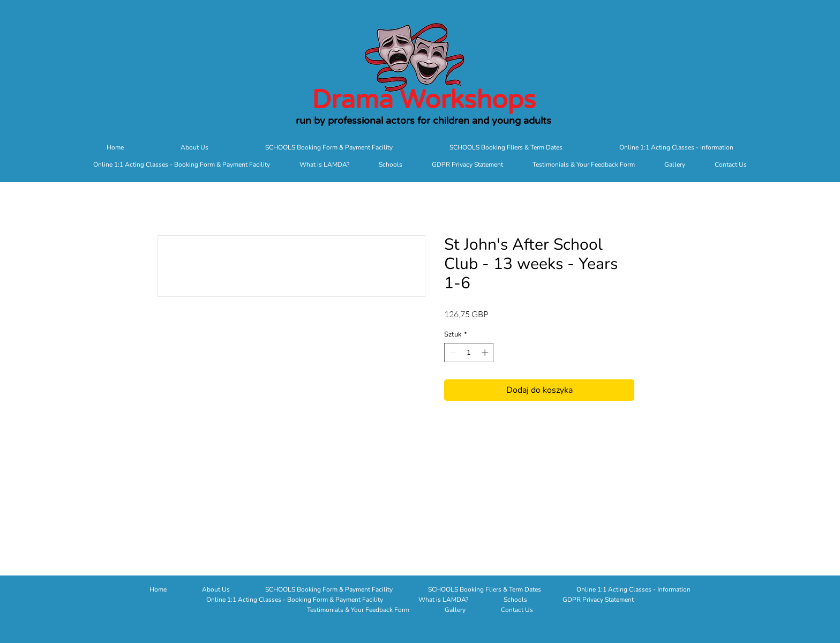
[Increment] (486, 353)
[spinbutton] (469, 353)
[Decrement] (452, 353)
